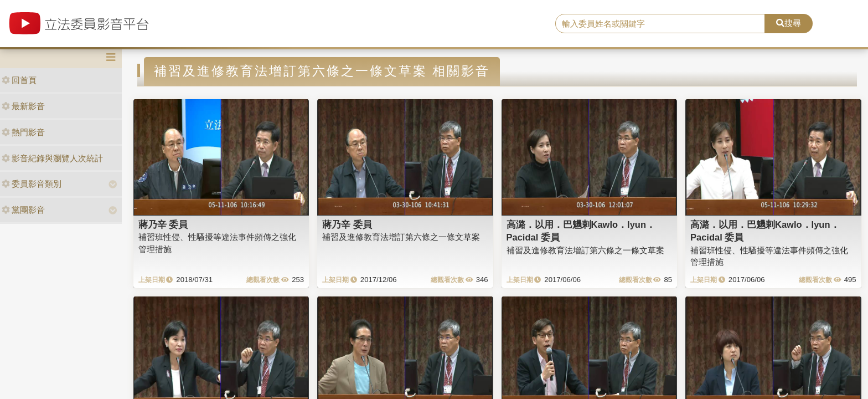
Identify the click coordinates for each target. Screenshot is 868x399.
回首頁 (19, 80)
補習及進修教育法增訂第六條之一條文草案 (401, 237)
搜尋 (789, 23)
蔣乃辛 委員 (163, 224)
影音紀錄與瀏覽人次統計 (52, 158)
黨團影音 (23, 210)
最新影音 (23, 106)
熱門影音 (23, 132)
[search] (660, 24)
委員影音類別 (32, 184)
